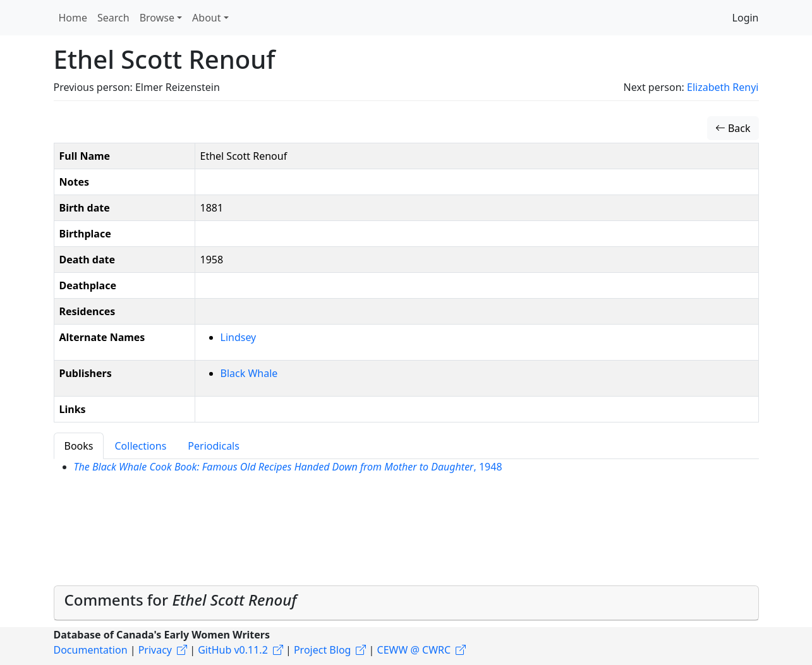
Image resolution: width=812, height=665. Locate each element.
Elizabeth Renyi (723, 87)
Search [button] (113, 18)
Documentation (91, 650)
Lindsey (239, 337)
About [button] (206, 18)
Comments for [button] (181, 600)
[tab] (406, 603)
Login (746, 18)
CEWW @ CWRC (414, 650)
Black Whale (249, 373)
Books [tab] (79, 446)
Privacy (155, 650)
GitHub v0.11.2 (233, 650)
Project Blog (322, 650)
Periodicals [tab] (214, 446)
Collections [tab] (140, 446)
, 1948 (288, 467)
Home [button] (73, 18)
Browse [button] (157, 18)
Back (733, 128)
